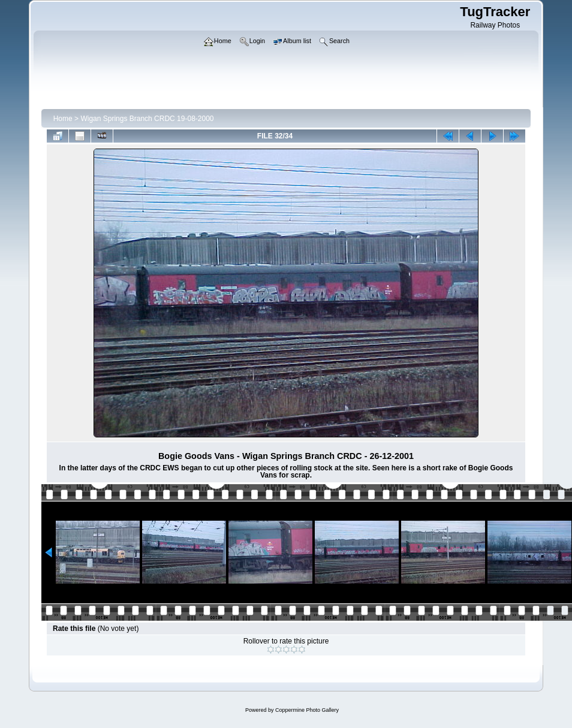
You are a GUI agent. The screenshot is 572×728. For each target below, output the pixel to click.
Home (63, 119)
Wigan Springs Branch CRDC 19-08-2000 (147, 119)
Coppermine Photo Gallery (307, 710)
